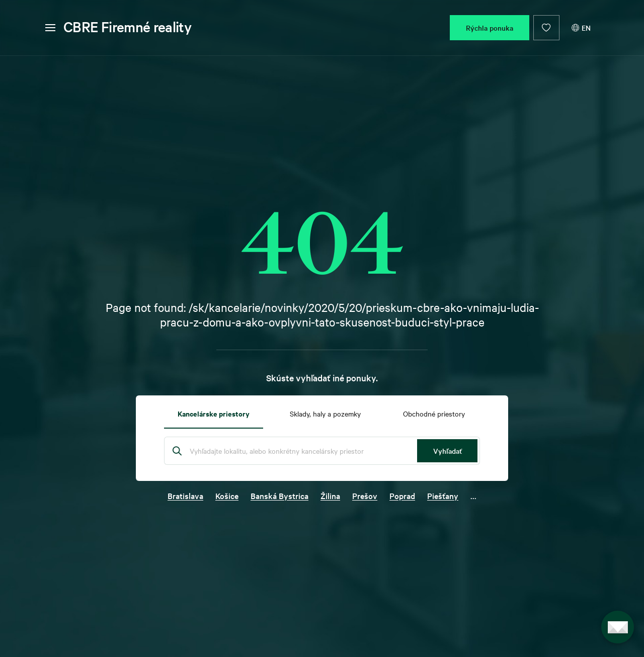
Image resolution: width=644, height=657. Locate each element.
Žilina (330, 496)
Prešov (365, 496)
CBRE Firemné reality (127, 27)
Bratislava (185, 496)
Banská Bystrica (279, 496)
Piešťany (443, 496)
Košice (227, 496)
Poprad (402, 496)
